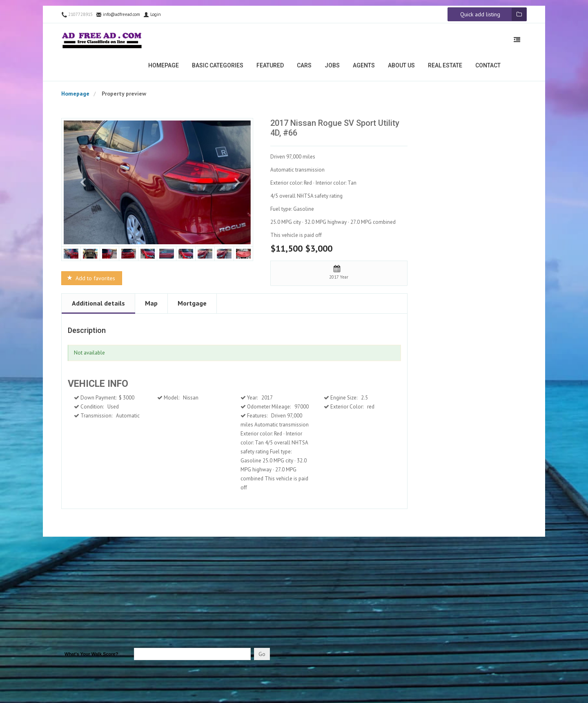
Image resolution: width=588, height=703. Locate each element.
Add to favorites (91, 281)
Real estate (445, 68)
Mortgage (192, 306)
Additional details (98, 306)
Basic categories (218, 68)
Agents (364, 68)
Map (151, 306)
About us (401, 68)
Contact (488, 68)
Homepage (164, 68)
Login (152, 17)
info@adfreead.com (118, 17)
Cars (304, 68)
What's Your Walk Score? (91, 656)
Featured (270, 68)
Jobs (332, 68)
